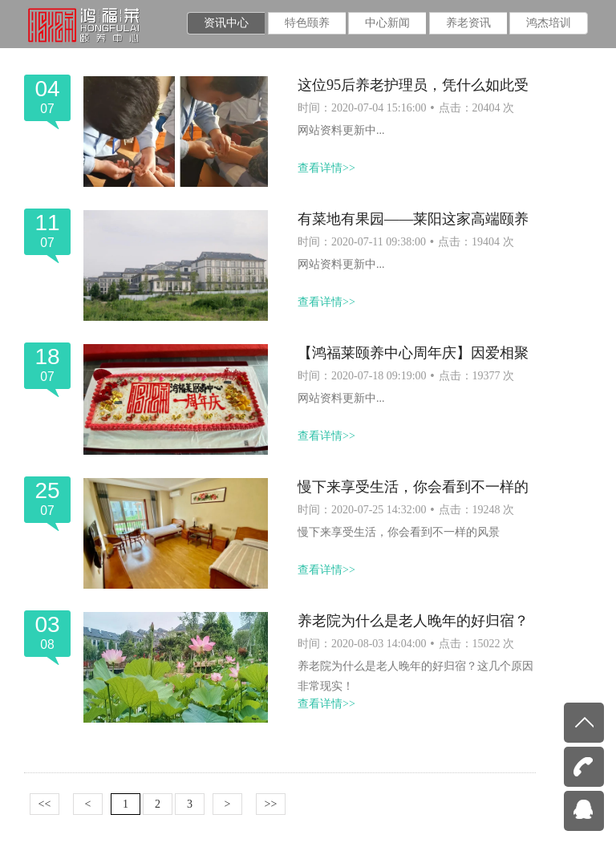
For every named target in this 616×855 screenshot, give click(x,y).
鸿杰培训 (549, 23)
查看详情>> (326, 168)
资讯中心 (226, 23)
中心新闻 (387, 23)
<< (45, 804)
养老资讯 (468, 23)
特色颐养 (307, 23)
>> (271, 804)
